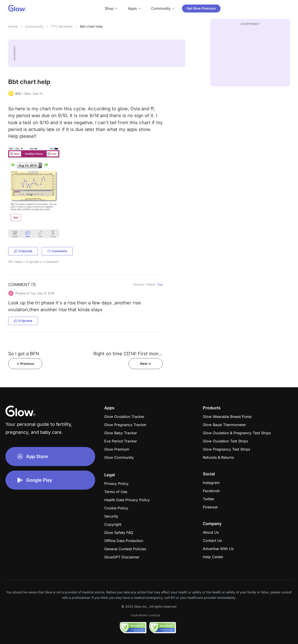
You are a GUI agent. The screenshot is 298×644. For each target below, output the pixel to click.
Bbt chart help (91, 26)
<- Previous (25, 364)
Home (13, 26)
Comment (57, 251)
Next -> (146, 364)
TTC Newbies (62, 26)
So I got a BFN (24, 354)
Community (34, 26)
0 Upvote (23, 251)
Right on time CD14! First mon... (128, 354)
